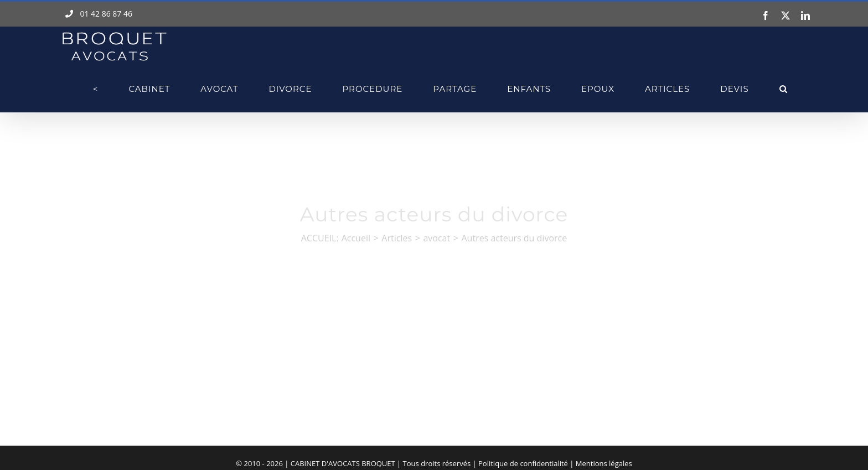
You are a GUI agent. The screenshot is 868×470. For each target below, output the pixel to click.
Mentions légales (604, 463)
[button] (784, 89)
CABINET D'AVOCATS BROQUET (343, 463)
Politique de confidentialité (523, 463)
